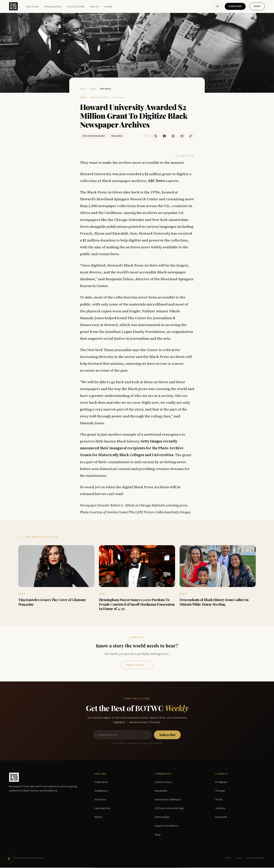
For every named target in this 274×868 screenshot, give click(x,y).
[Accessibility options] (9, 859)
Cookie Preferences (256, 858)
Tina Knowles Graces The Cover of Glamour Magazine (52, 602)
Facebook (221, 817)
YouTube (220, 809)
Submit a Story (137, 665)
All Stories (100, 800)
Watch (94, 7)
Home (83, 89)
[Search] (217, 6)
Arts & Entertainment (94, 136)
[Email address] (123, 735)
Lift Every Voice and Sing (169, 809)
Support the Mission (166, 826)
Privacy (239, 858)
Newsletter (161, 791)
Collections (76, 7)
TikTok (219, 800)
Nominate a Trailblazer (168, 800)
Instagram (221, 782)
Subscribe (235, 6)
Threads (220, 791)
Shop (257, 6)
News (93, 89)
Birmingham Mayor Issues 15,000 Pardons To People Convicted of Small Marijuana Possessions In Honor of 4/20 (137, 604)
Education (117, 136)
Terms (228, 858)
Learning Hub (102, 809)
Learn (108, 7)
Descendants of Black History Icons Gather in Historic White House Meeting (214, 602)
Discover (33, 7)
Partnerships (162, 817)
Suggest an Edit (185, 156)
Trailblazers (53, 7)
